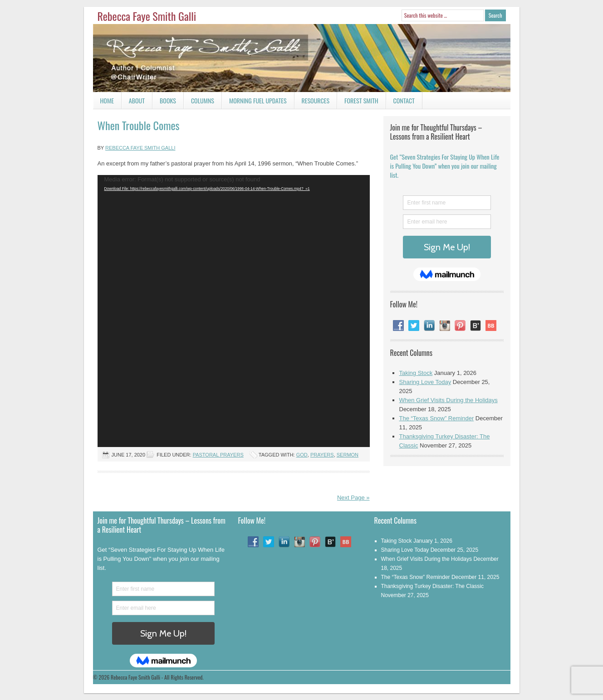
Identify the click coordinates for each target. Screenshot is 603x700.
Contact (400, 102)
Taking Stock (416, 373)
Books (164, 102)
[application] (234, 311)
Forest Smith (361, 100)
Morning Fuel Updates (254, 102)
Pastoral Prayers (218, 455)
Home (107, 100)
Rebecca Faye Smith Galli (147, 16)
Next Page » (353, 498)
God (302, 455)
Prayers (322, 455)
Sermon (348, 455)
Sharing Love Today (425, 382)
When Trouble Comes (139, 125)
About (137, 100)
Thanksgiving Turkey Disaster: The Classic (433, 586)
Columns (199, 102)
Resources (316, 100)
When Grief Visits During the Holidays (449, 400)
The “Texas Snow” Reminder (437, 418)
